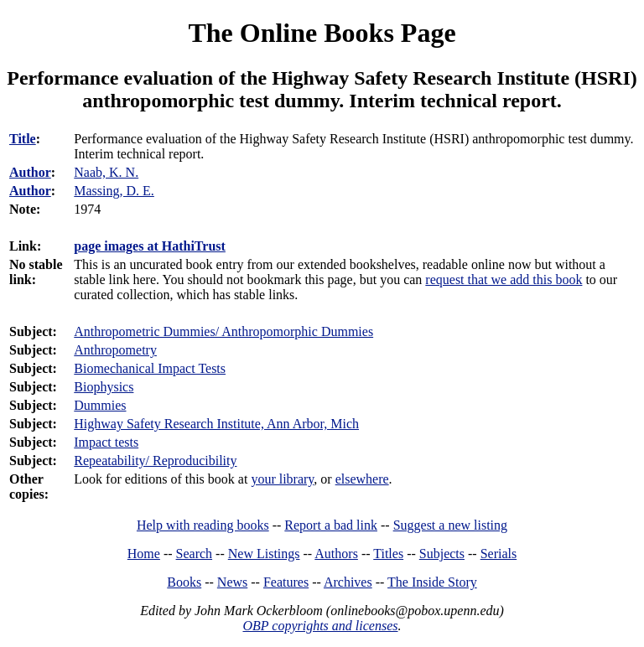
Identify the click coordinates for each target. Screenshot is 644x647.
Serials (499, 554)
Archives (348, 582)
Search (195, 554)
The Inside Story (432, 582)
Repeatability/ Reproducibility (155, 461)
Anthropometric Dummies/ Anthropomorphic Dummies (223, 331)
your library (282, 479)
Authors (336, 554)
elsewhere (362, 479)
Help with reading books (203, 525)
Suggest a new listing (450, 525)
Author (30, 172)
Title (23, 139)
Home (144, 554)
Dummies (100, 405)
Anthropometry (115, 350)
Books (184, 582)
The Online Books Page (322, 33)
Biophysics (104, 387)
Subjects (442, 554)
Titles (388, 554)
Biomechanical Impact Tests (150, 368)
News (232, 582)
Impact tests (106, 442)
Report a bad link (331, 525)
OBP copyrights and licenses (320, 626)
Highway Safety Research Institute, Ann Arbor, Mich (216, 424)
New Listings (264, 554)
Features (286, 582)
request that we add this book (504, 280)
